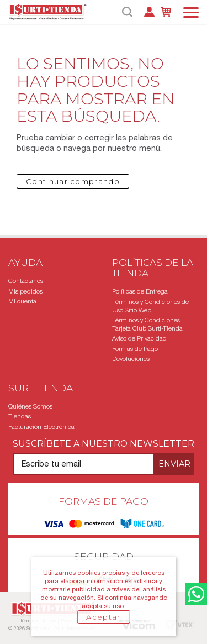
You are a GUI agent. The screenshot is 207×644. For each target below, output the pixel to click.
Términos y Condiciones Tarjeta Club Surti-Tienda (147, 324)
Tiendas (20, 416)
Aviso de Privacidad (139, 338)
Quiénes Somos (30, 406)
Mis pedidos (25, 291)
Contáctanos (26, 281)
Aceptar (103, 617)
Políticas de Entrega (140, 291)
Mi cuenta (22, 301)
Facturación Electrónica (41, 427)
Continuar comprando (73, 181)
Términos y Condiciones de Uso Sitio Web (150, 306)
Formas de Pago (135, 349)
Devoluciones (131, 359)
